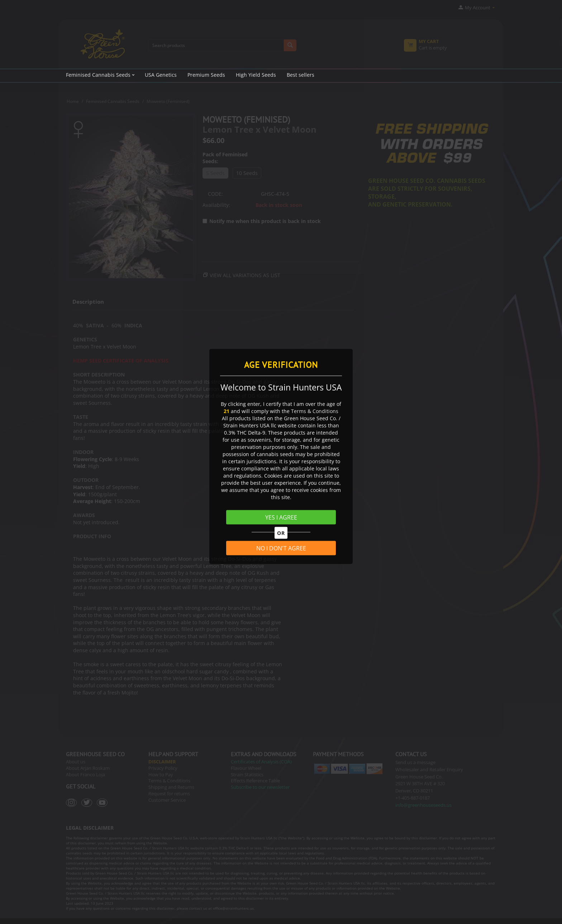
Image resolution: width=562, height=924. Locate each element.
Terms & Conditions (315, 411)
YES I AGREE (281, 517)
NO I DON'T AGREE (281, 548)
